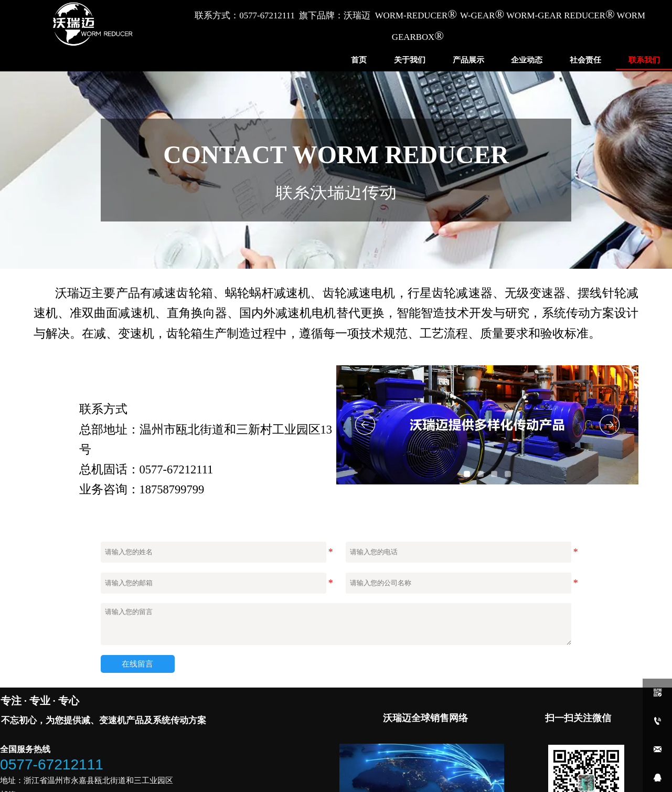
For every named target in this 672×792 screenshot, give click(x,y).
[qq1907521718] (657, 778)
